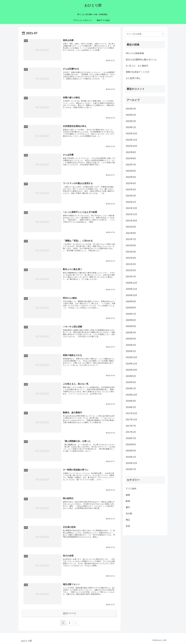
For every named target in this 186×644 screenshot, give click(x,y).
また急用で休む (133, 78)
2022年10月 (131, 146)
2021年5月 (131, 252)
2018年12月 (131, 395)
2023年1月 (131, 127)
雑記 (128, 520)
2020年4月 (131, 333)
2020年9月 (131, 301)
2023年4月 (131, 109)
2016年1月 (131, 457)
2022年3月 (131, 190)
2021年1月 (131, 277)
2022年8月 (131, 158)
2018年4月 (131, 401)
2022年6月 (131, 171)
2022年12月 (131, 134)
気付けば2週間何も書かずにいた (141, 60)
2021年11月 (131, 214)
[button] (163, 34)
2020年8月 (131, 308)
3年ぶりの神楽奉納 (135, 53)
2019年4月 (131, 382)
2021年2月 (131, 270)
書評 (128, 507)
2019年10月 (131, 370)
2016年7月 (131, 438)
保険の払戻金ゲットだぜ (137, 72)
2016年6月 (131, 444)
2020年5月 (131, 326)
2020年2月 (131, 345)
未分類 (129, 514)
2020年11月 (131, 289)
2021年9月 (131, 227)
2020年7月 (131, 314)
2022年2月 (131, 196)
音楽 (128, 526)
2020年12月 (131, 283)
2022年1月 (131, 202)
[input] (145, 34)
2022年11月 (131, 140)
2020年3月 (131, 339)
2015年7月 (131, 469)
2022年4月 (131, 183)
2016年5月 (131, 451)
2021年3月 (131, 264)
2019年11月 (131, 364)
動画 (128, 501)
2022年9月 (131, 152)
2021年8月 (131, 233)
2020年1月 (131, 351)
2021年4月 (131, 258)
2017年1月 (131, 432)
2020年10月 (131, 295)
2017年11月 (131, 420)
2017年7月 (131, 426)
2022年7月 (131, 165)
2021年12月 (131, 208)
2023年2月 (131, 121)
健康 (128, 495)
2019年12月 (131, 357)
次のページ (70, 614)
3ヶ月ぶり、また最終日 (137, 66)
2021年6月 (131, 245)
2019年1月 (131, 388)
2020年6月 (131, 320)
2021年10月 (131, 221)
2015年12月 (131, 463)
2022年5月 (131, 177)
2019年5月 (131, 376)
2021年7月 (131, 239)
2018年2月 (131, 407)
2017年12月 (131, 413)
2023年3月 (131, 115)
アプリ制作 (131, 489)
